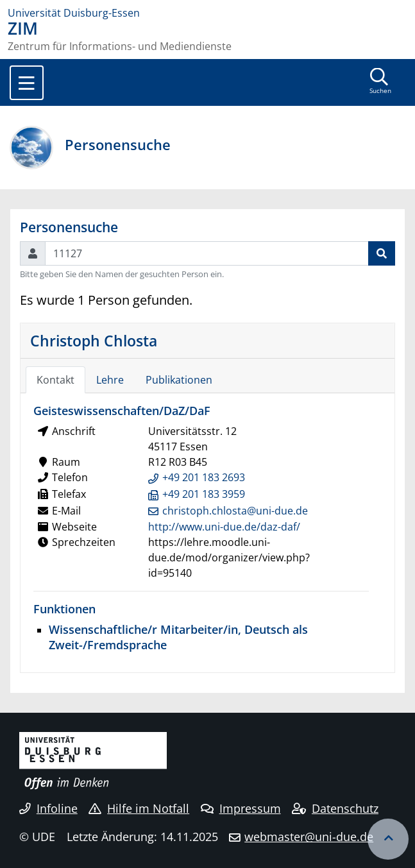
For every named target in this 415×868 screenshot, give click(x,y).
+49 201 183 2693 (204, 477)
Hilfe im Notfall (139, 808)
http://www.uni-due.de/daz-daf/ (224, 527)
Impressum (241, 808)
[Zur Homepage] (208, 13)
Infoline (48, 808)
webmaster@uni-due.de (309, 837)
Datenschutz (335, 808)
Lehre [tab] (110, 380)
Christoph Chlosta (94, 341)
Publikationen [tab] (179, 380)
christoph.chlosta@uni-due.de (235, 511)
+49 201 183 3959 (204, 494)
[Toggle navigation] (27, 83)
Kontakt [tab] (55, 380)
